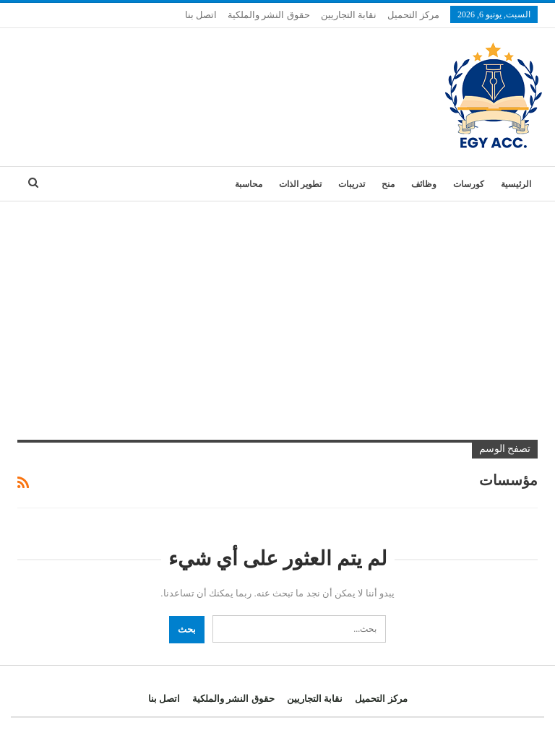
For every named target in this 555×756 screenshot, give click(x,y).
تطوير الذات (300, 184)
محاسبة (249, 184)
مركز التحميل (413, 15)
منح (388, 184)
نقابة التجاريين (349, 15)
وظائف (424, 184)
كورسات (469, 184)
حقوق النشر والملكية (269, 15)
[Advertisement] (277, 310)
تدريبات (352, 184)
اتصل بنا (201, 15)
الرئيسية (516, 184)
